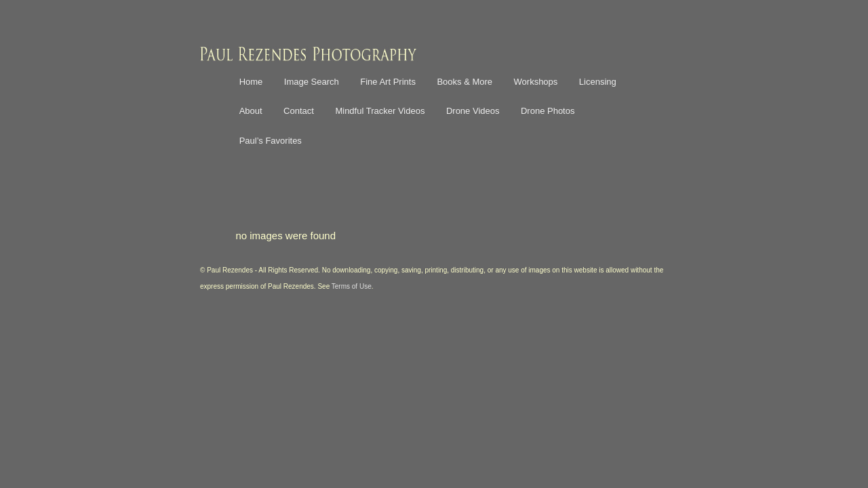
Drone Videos (473, 111)
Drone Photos (548, 111)
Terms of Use (352, 286)
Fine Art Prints (388, 82)
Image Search (312, 82)
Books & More (465, 82)
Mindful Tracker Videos (380, 111)
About (251, 111)
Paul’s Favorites (271, 141)
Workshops (536, 82)
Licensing (598, 82)
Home (251, 82)
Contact (299, 111)
